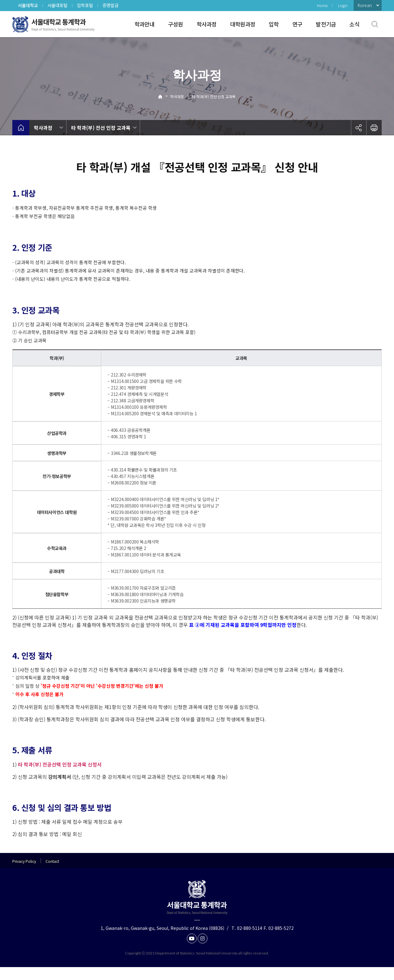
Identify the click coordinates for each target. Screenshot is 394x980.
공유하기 (359, 128)
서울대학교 (28, 5)
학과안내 (145, 24)
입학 (274, 24)
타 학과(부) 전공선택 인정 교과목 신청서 (60, 777)
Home (322, 5)
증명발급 (111, 5)
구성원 (176, 24)
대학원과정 (243, 24)
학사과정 (207, 24)
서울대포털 (57, 5)
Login (343, 5)
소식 (354, 24)
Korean (365, 5)
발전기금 (326, 24)
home (21, 128)
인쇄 (374, 128)
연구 (298, 24)
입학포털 (85, 5)
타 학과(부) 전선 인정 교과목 (214, 96)
